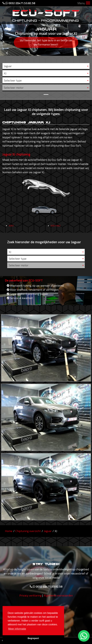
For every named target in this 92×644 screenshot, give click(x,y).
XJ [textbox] (5, 73)
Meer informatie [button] (17, 629)
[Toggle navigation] (88, 3)
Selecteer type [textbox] (13, 80)
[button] (7, 49)
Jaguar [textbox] (8, 66)
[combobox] (46, 66)
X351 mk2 (56, 232)
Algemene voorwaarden (58, 602)
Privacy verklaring (30, 602)
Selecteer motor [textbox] (14, 88)
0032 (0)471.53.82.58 (19, 3)
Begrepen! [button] (33, 638)
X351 (11, 232)
